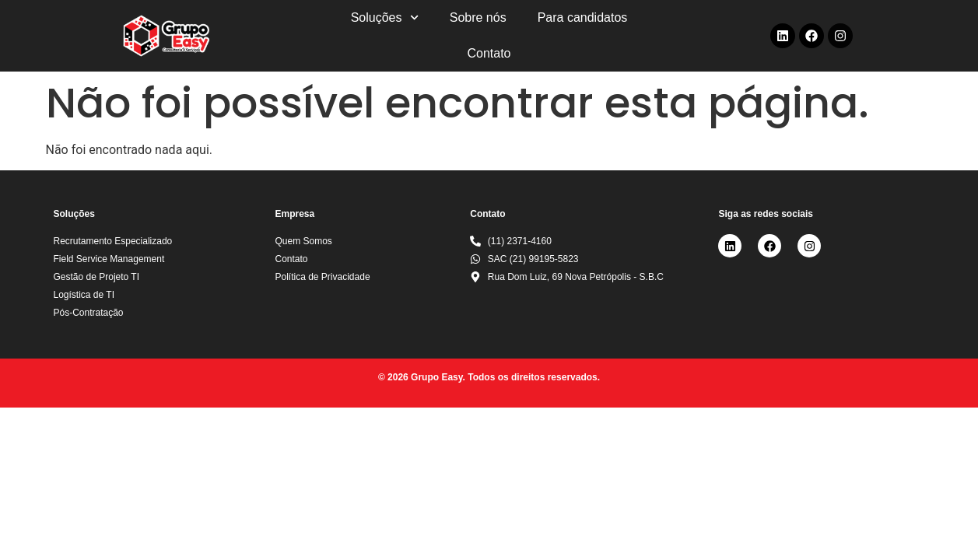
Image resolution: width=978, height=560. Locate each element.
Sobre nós (478, 17)
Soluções (385, 17)
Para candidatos (583, 17)
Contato (489, 53)
